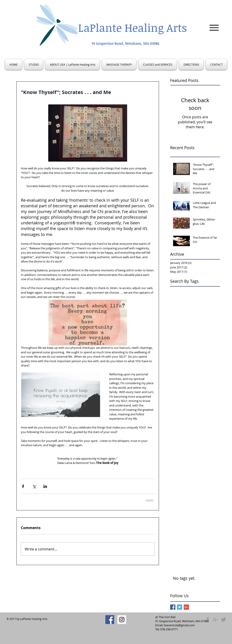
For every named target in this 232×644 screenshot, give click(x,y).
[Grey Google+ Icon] (216, 620)
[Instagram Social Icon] (122, 620)
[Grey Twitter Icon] (224, 620)
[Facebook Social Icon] (110, 620)
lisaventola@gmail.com (179, 625)
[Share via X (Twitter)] (34, 486)
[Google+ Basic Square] (186, 607)
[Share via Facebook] (23, 486)
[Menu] (214, 28)
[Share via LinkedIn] (45, 486)
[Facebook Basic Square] (173, 607)
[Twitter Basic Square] (180, 607)
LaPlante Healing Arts (133, 27)
